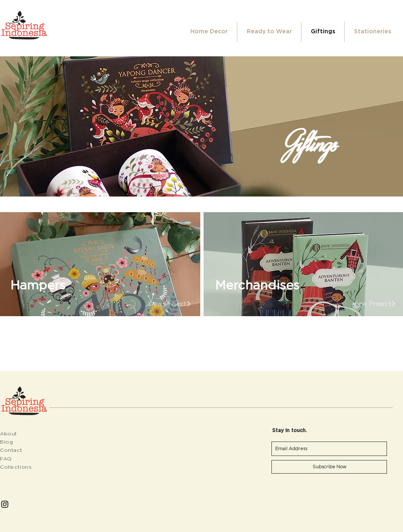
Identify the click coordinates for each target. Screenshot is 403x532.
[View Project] (167, 303)
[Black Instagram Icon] (5, 504)
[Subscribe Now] (329, 467)
